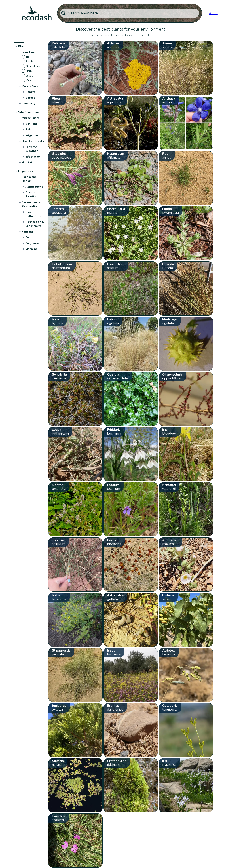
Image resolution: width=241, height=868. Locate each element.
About (213, 13)
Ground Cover (34, 66)
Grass (29, 76)
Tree (28, 57)
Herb (29, 71)
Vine (28, 80)
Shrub (29, 62)
